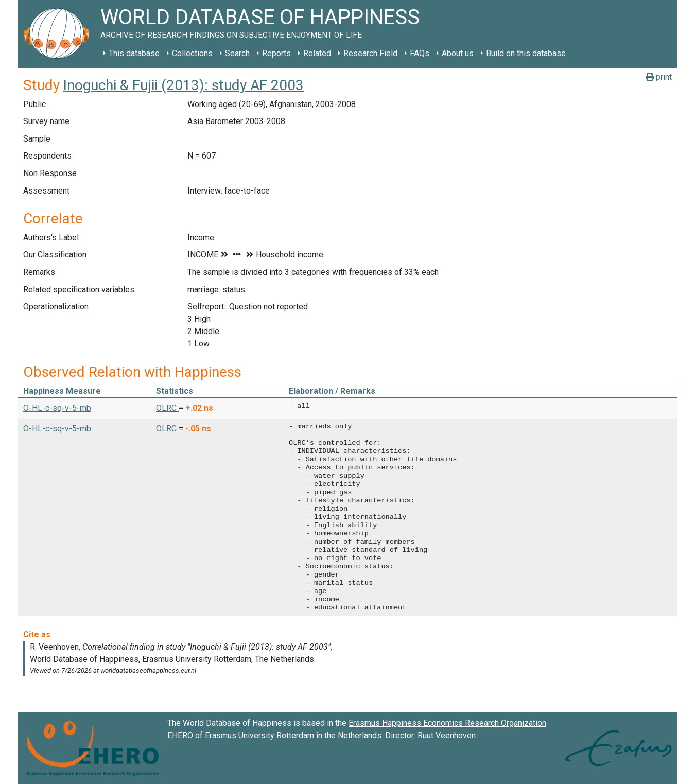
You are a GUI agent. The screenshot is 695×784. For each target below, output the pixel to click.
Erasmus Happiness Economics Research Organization (447, 723)
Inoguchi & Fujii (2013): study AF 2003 (184, 85)
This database (134, 53)
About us (458, 53)
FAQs (420, 53)
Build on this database (526, 53)
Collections (192, 53)
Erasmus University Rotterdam (259, 735)
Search (237, 53)
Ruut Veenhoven (447, 735)
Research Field (370, 53)
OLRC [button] (167, 408)
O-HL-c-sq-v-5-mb (57, 408)
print (659, 77)
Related (317, 53)
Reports (276, 53)
